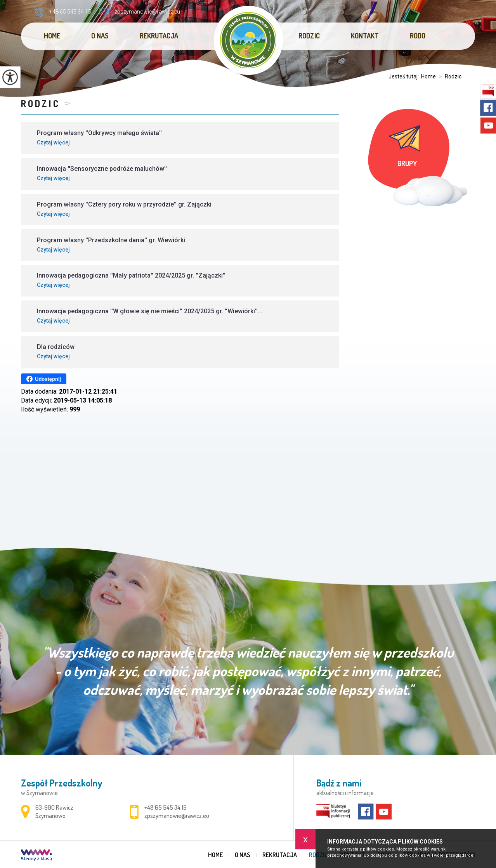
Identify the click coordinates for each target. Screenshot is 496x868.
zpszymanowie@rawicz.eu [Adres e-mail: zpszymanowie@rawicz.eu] (177, 816)
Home (52, 36)
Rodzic (309, 36)
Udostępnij (44, 379)
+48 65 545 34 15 (63, 12)
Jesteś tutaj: (405, 76)
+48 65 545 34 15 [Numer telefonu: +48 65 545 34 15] (166, 807)
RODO (418, 36)
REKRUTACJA (159, 36)
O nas (100, 36)
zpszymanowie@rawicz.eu (140, 12)
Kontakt (365, 36)
